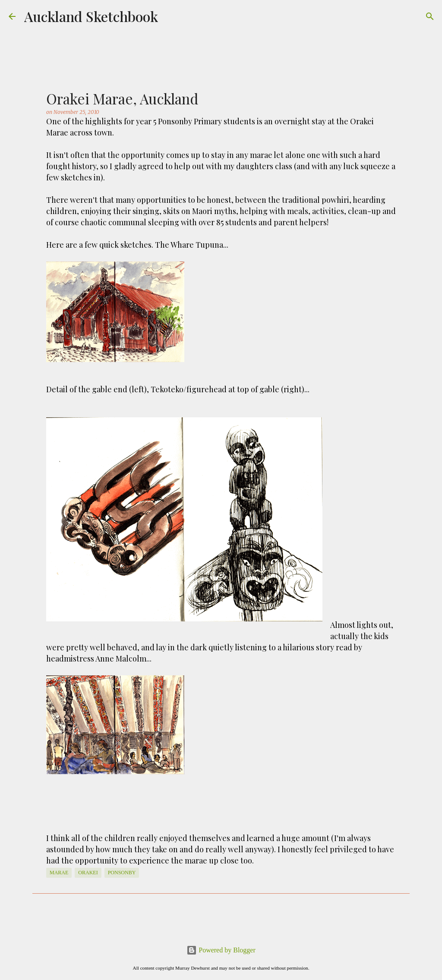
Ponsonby (122, 873)
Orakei (88, 873)
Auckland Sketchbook (91, 16)
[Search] (430, 16)
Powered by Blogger (221, 950)
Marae (59, 873)
